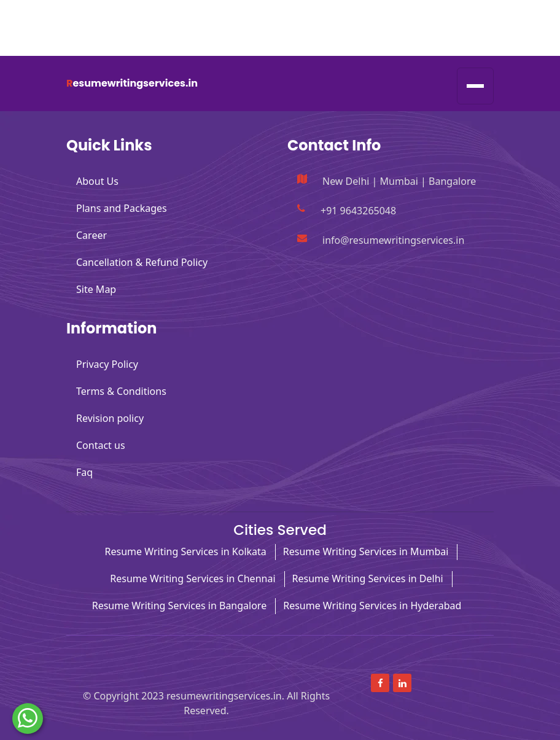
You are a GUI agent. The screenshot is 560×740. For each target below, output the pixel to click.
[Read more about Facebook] (451, 14)
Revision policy (110, 418)
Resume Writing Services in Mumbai (366, 551)
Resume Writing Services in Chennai (192, 578)
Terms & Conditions (121, 391)
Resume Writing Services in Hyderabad (372, 606)
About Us (97, 181)
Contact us (101, 445)
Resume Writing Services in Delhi (368, 578)
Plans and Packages (122, 208)
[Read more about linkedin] (480, 14)
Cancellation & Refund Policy (142, 262)
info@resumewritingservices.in (151, 14)
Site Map (96, 289)
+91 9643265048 (121, 42)
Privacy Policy (107, 364)
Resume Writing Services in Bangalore (180, 606)
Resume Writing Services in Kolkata (186, 551)
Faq (84, 472)
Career (91, 235)
